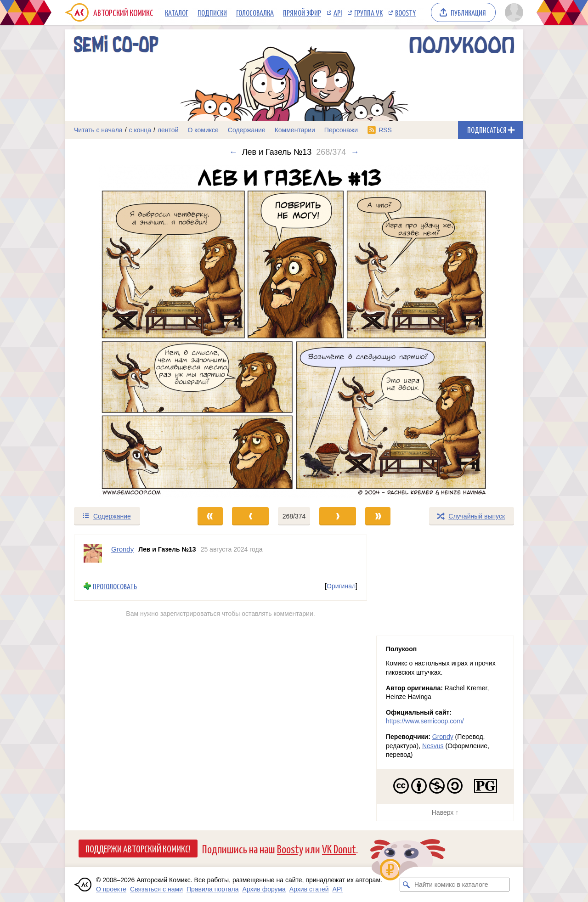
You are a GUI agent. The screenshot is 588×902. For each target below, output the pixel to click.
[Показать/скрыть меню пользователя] (512, 12)
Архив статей (309, 889)
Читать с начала (98, 130)
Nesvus (433, 746)
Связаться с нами (156, 889)
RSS (385, 130)
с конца (140, 130)
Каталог (177, 12)
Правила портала (213, 889)
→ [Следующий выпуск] (355, 152)
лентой (168, 130)
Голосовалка (255, 12)
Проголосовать (115, 586)
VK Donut (339, 848)
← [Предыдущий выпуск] (233, 152)
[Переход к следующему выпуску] (294, 331)
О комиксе (203, 130)
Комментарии (295, 130)
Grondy (443, 737)
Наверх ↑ (445, 812)
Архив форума (264, 889)
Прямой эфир (302, 12)
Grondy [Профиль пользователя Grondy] (122, 549)
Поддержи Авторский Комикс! (138, 848)
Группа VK (368, 12)
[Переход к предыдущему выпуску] (122, 331)
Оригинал (341, 586)
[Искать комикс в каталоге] (407, 885)
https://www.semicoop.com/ (425, 721)
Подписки (212, 12)
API (338, 12)
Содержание (247, 130)
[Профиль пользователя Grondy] (93, 553)
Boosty (405, 12)
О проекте (111, 889)
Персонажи (341, 130)
